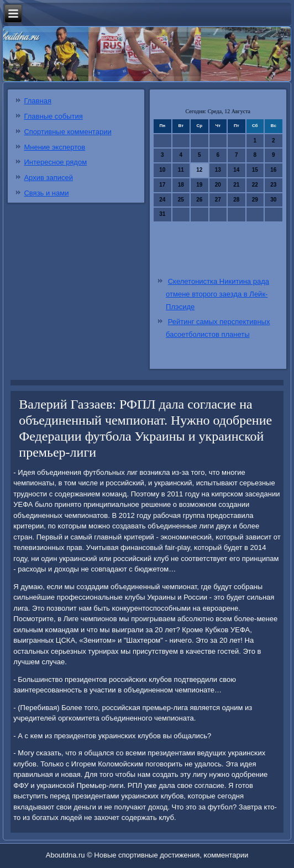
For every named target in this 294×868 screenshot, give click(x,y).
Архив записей (48, 178)
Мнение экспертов (54, 147)
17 (162, 185)
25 (181, 200)
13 (218, 170)
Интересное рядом (55, 162)
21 (236, 185)
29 (255, 200)
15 (255, 170)
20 (218, 185)
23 (273, 185)
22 (255, 185)
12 (199, 170)
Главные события (53, 116)
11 (181, 170)
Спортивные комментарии (67, 132)
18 (181, 185)
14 (236, 170)
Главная (37, 101)
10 (162, 170)
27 (218, 200)
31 (162, 214)
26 (199, 200)
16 (273, 170)
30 (273, 200)
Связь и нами (46, 193)
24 (162, 200)
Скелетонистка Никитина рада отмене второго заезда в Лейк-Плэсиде (217, 294)
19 (199, 185)
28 (236, 200)
